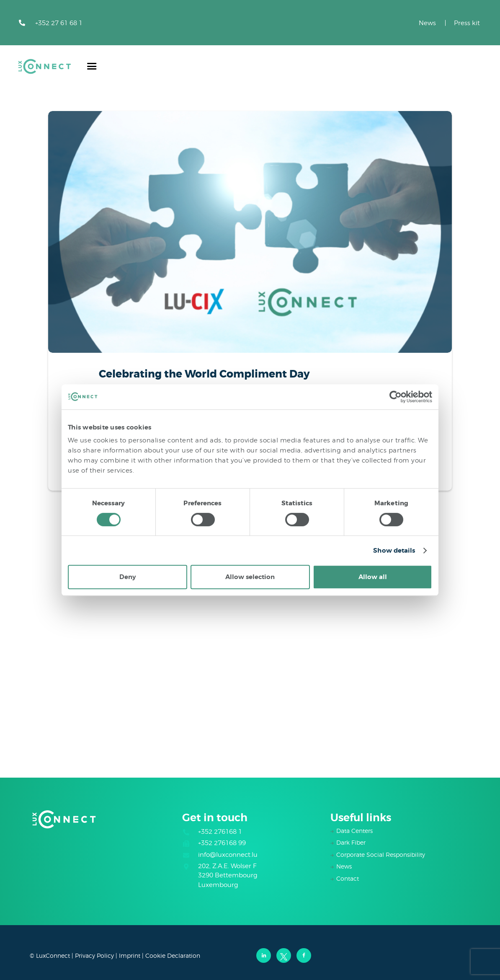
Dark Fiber (351, 842)
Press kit (467, 23)
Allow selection (250, 577)
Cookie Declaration (173, 955)
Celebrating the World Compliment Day (204, 374)
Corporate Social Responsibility (381, 855)
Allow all (373, 577)
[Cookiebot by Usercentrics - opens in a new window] (396, 397)
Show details (394, 551)
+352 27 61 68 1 (59, 23)
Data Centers (354, 831)
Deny (128, 577)
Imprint (130, 955)
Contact (348, 878)
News (427, 23)
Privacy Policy (94, 955)
